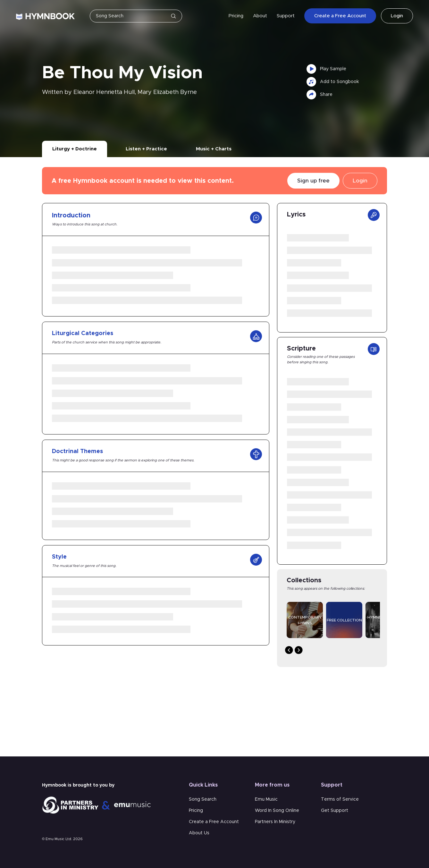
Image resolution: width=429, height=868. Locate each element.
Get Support (335, 811)
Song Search (203, 799)
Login (397, 16)
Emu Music (266, 799)
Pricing (236, 16)
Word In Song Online (277, 811)
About (260, 16)
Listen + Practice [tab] (146, 149)
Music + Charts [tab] (214, 149)
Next (299, 650)
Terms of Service (340, 799)
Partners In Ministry (275, 822)
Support (286, 16)
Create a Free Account (340, 16)
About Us (199, 833)
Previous (289, 650)
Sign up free (313, 181)
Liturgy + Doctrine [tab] (75, 149)
